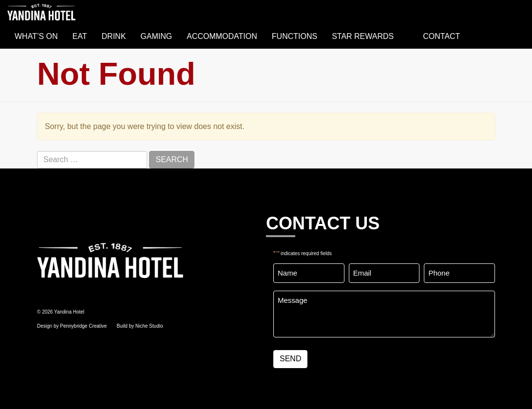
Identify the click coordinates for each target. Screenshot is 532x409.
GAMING (156, 36)
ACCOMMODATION (222, 36)
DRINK (114, 36)
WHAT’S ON (36, 36)
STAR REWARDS (363, 36)
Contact (441, 36)
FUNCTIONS (294, 36)
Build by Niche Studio (140, 326)
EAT (80, 36)
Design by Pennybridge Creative (72, 326)
